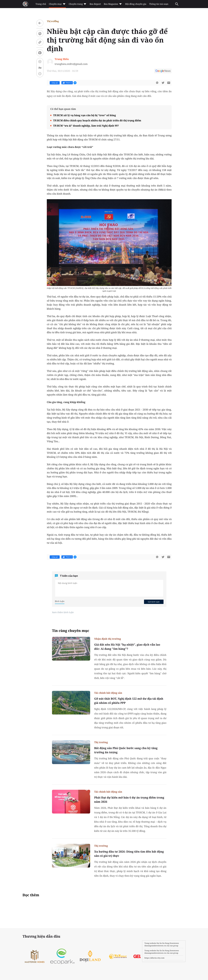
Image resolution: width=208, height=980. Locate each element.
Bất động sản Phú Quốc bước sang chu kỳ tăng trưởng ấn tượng (126, 750)
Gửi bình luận (154, 602)
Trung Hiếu (62, 59)
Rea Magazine (113, 4)
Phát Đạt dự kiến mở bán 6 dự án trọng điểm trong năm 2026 (129, 800)
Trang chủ (41, 4)
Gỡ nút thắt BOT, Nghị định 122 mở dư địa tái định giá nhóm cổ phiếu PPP (129, 701)
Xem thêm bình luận (63, 612)
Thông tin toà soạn (159, 4)
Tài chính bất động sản (108, 693)
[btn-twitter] (163, 83)
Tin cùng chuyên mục (71, 631)
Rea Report (95, 4)
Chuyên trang (78, 4)
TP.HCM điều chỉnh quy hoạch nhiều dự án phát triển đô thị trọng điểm (97, 120)
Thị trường (53, 21)
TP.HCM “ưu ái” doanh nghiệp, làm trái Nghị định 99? (86, 126)
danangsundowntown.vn (155, 946)
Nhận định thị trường (108, 639)
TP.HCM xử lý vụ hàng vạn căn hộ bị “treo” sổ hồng (84, 115)
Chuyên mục (57, 4)
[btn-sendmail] (169, 83)
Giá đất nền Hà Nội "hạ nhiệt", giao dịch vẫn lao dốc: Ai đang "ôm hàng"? (127, 647)
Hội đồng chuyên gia (136, 4)
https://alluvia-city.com (154, 958)
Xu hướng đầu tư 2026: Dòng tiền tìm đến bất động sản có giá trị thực (129, 854)
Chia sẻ (55, 83)
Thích (67, 83)
